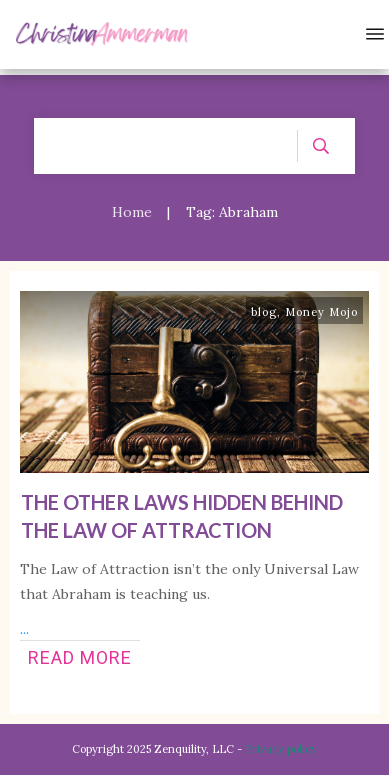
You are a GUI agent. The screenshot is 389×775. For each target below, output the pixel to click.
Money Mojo (321, 312)
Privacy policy (281, 749)
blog (264, 312)
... (24, 629)
